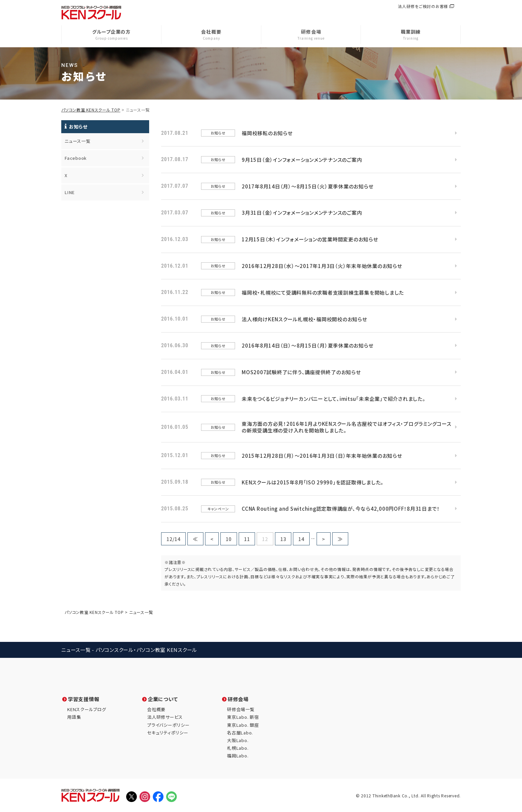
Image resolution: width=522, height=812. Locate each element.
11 (247, 539)
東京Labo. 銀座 (243, 725)
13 (283, 539)
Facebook (76, 158)
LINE (70, 192)
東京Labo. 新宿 (243, 717)
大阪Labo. (238, 740)
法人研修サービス (165, 717)
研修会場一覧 (241, 709)
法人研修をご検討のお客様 (423, 6)
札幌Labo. (238, 748)
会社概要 (156, 709)
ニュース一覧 (78, 141)
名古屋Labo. (240, 733)
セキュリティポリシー (168, 733)
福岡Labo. (238, 756)
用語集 (74, 717)
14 (301, 539)
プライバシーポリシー (168, 725)
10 (229, 539)
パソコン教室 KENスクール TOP (91, 110)
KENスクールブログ (87, 709)
